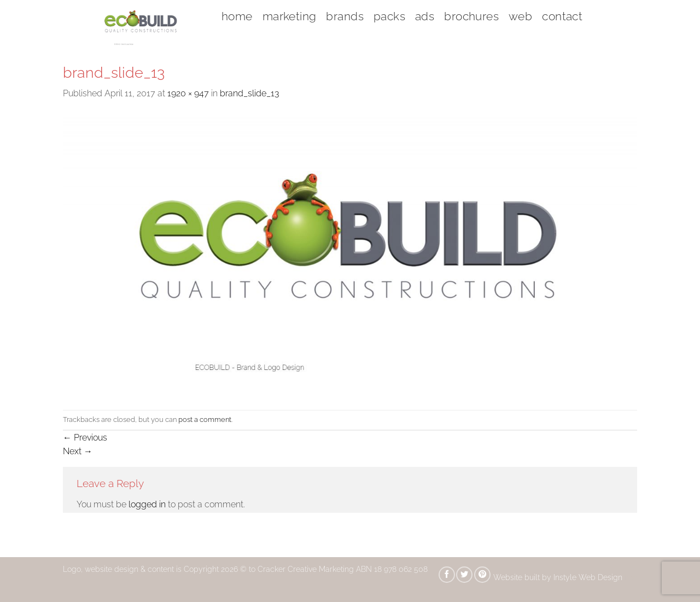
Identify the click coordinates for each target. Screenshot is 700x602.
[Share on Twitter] (464, 575)
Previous (85, 438)
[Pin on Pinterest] (482, 575)
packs (389, 16)
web (520, 16)
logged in (147, 504)
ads (425, 16)
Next (78, 451)
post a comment (205, 419)
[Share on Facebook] (447, 575)
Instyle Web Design (589, 577)
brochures (471, 16)
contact (562, 16)
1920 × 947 (188, 93)
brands (345, 16)
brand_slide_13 (249, 93)
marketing (290, 16)
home (237, 16)
